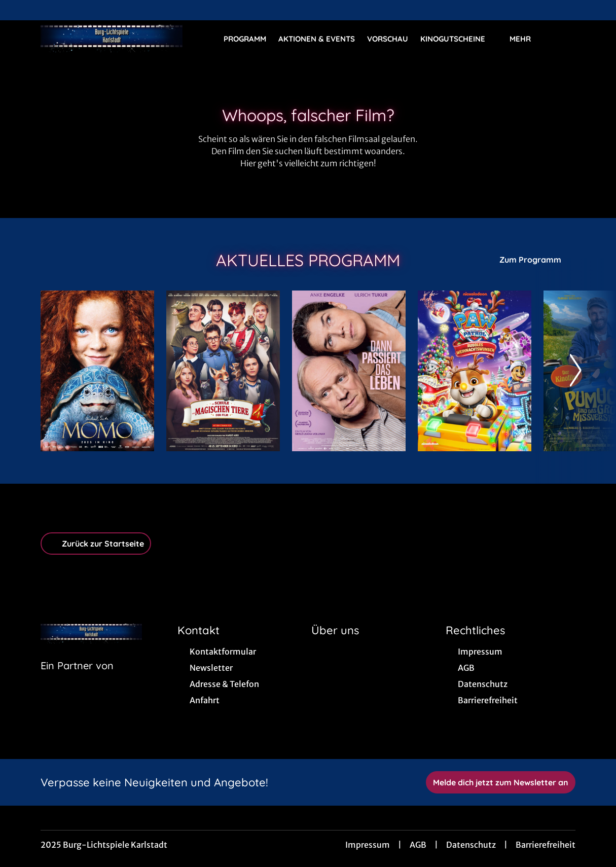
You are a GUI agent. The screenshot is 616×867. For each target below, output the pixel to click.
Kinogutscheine (459, 39)
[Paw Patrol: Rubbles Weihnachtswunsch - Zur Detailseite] (475, 371)
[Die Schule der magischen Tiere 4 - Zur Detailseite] (223, 371)
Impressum (368, 845)
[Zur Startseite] (112, 39)
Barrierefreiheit (546, 845)
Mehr (526, 39)
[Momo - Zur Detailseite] (97, 371)
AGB (418, 845)
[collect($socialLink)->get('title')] (18, 10)
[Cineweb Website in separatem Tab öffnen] (77, 678)
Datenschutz (471, 845)
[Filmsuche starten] (565, 39)
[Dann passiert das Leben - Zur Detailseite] (349, 371)
